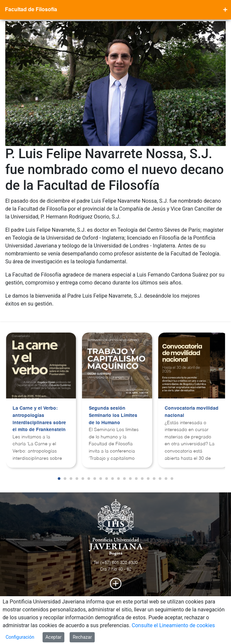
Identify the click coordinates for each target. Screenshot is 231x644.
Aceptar (54, 637)
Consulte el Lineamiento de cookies (173, 625)
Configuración (20, 637)
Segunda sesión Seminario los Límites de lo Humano (113, 415)
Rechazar (82, 637)
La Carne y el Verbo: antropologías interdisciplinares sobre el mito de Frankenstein (39, 419)
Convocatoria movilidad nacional (192, 412)
